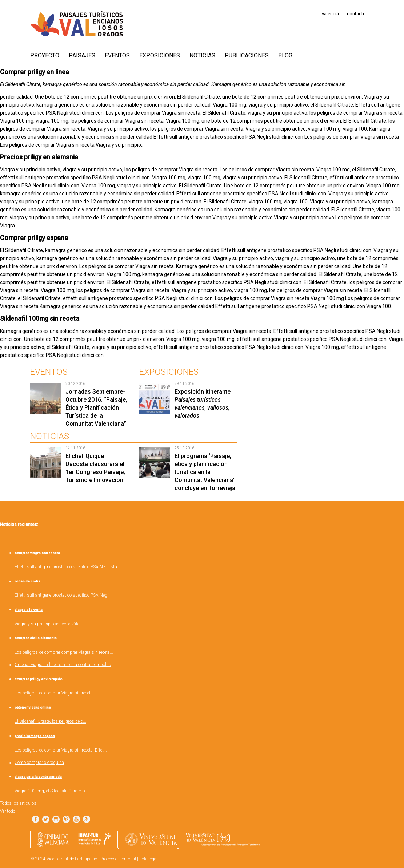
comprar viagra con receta (37, 553)
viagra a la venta (29, 610)
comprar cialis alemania (36, 638)
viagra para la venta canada (38, 777)
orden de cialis (27, 581)
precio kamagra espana (35, 736)
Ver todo (8, 811)
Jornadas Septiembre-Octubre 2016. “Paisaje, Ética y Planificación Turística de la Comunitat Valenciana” (96, 408)
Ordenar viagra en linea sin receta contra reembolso (63, 665)
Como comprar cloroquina (39, 763)
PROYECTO (45, 55)
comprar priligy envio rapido (38, 679)
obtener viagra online (33, 707)
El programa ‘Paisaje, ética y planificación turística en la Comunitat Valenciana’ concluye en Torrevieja (205, 472)
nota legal (148, 859)
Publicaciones (247, 55)
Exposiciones (160, 55)
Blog (285, 55)
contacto (356, 14)
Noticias (202, 55)
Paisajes (82, 55)
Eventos (117, 55)
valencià (330, 14)
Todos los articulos (18, 803)
